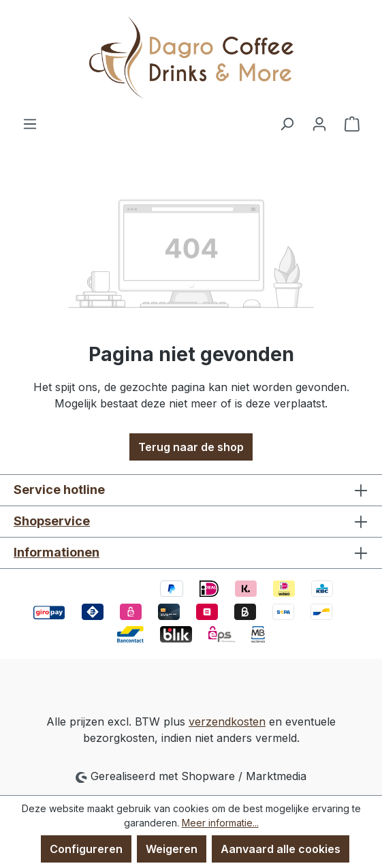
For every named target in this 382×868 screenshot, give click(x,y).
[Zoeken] (287, 123)
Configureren (86, 849)
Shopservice (52, 521)
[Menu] (30, 123)
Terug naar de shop (191, 447)
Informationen (57, 552)
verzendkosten (227, 722)
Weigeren (172, 849)
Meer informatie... (220, 823)
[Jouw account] (319, 123)
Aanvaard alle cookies (281, 849)
